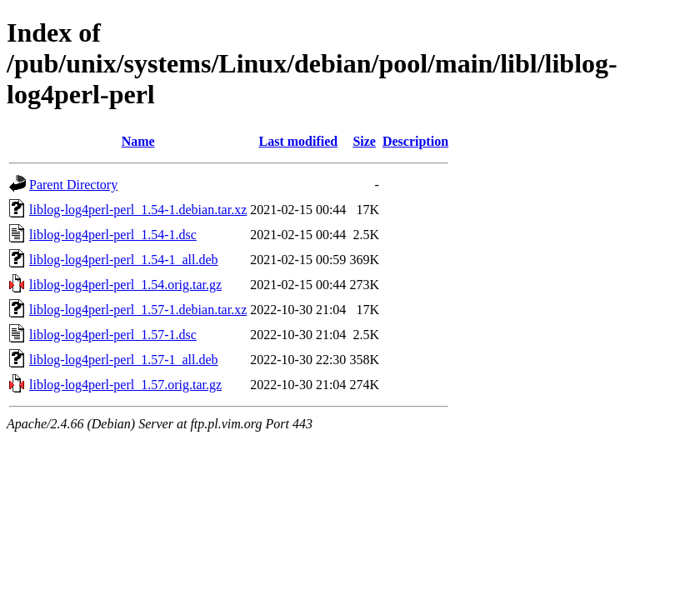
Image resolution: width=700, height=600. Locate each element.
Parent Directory (73, 185)
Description (415, 141)
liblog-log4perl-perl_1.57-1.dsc (113, 335)
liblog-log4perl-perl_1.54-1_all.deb (124, 260)
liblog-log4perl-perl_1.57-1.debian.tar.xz (138, 310)
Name (138, 141)
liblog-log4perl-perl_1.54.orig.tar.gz (125, 285)
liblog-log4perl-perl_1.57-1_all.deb (124, 360)
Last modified (298, 141)
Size (364, 141)
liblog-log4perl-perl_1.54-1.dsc (113, 235)
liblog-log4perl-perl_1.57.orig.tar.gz (125, 385)
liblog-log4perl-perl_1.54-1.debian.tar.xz (138, 210)
